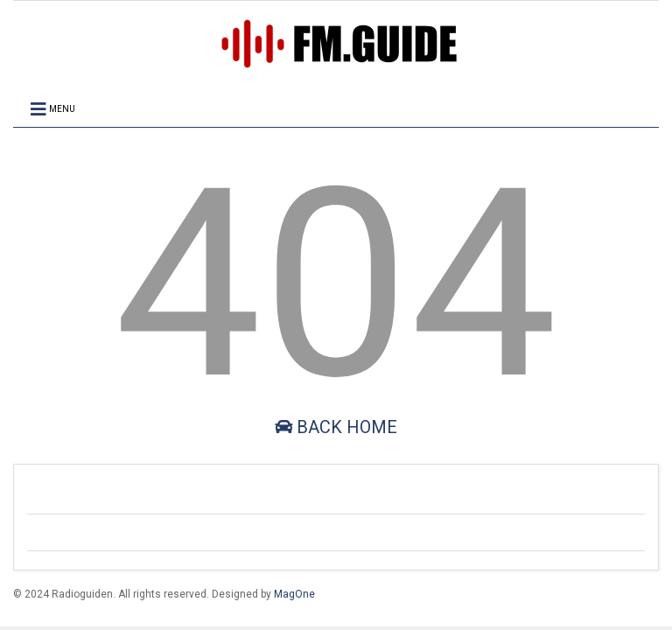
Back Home (336, 427)
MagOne (294, 594)
